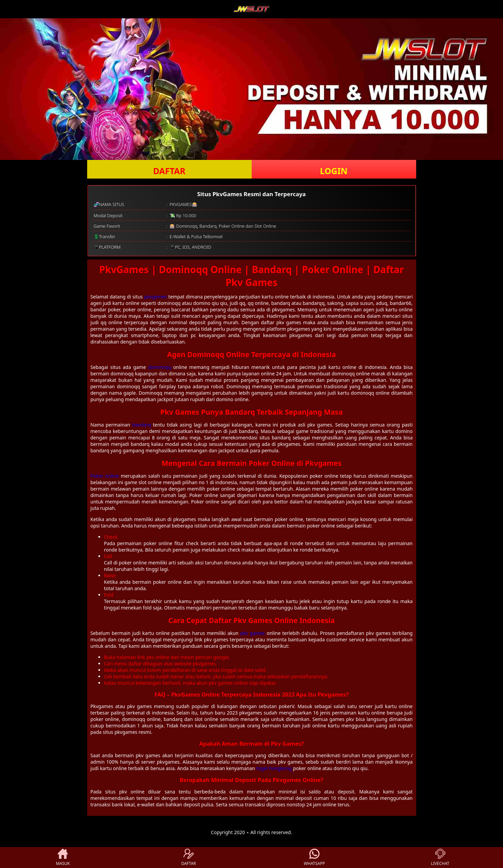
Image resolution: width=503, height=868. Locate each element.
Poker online (105, 476)
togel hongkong (274, 768)
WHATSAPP (314, 857)
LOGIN (334, 171)
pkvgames (156, 297)
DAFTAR (169, 171)
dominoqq (159, 367)
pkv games (253, 633)
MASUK (63, 857)
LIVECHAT (440, 857)
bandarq (141, 425)
